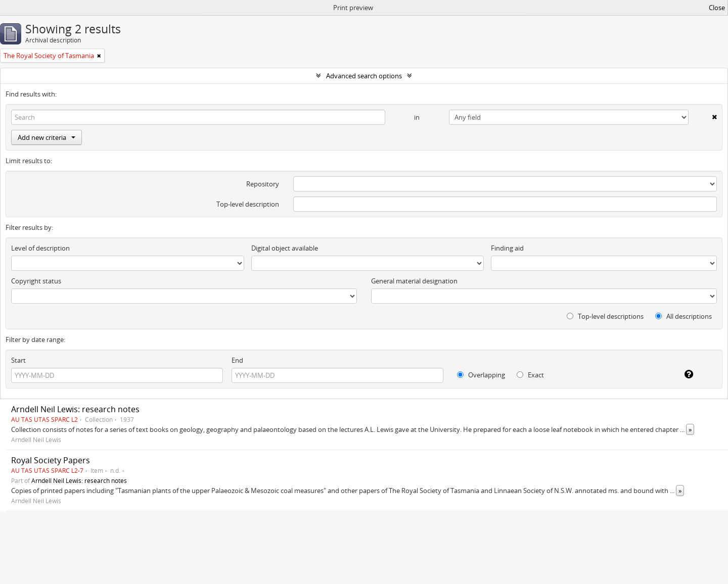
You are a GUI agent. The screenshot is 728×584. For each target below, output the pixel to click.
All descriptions (684, 316)
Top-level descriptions (605, 316)
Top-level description (248, 204)
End (237, 360)
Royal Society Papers (51, 460)
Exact (530, 375)
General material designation (414, 281)
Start (18, 360)
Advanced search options (364, 76)
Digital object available (285, 248)
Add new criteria (47, 137)
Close (717, 8)
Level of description (40, 248)
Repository (263, 184)
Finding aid (507, 248)
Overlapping (481, 375)
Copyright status (36, 281)
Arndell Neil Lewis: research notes (75, 409)
